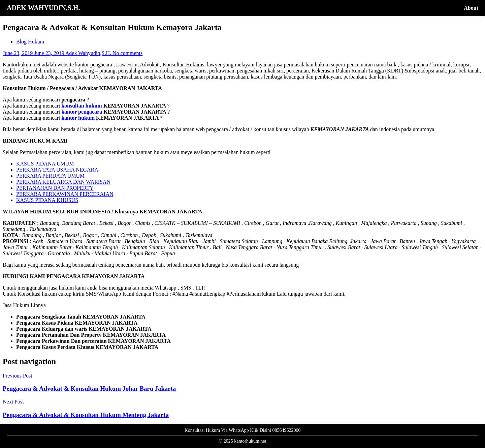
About (471, 8)
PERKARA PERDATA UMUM (50, 176)
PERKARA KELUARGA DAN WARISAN (63, 182)
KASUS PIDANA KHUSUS (47, 200)
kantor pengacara (82, 112)
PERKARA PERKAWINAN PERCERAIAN (65, 194)
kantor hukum (79, 118)
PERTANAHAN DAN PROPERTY (55, 188)
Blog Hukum (30, 42)
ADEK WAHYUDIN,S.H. (43, 8)
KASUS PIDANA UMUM (45, 164)
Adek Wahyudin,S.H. (89, 53)
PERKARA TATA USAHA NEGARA (57, 170)
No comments (127, 53)
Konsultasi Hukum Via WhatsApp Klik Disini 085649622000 (243, 430)
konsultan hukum (82, 106)
